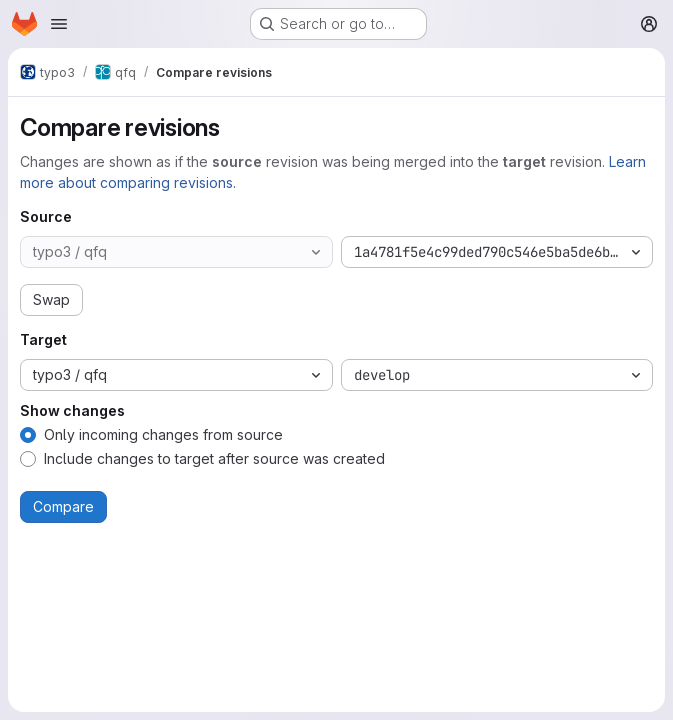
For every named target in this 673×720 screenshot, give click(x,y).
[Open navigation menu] (59, 24)
